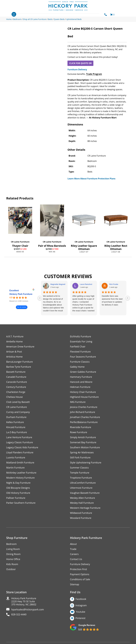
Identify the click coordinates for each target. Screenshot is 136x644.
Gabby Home (77, 367)
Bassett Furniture (16, 372)
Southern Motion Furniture (85, 448)
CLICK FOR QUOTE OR (80, 63)
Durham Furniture (16, 417)
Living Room (13, 549)
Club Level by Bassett (18, 402)
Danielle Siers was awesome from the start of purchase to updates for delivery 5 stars (112, 300)
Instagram (81, 606)
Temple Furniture (80, 473)
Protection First (78, 570)
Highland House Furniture (84, 397)
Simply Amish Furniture (83, 437)
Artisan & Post (14, 352)
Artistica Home (14, 357)
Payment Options (80, 575)
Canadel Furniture (16, 377)
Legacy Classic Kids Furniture (22, 448)
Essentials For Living (81, 342)
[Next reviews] (127, 298)
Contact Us (76, 559)
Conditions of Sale (80, 580)
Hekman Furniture (80, 387)
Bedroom (11, 544)
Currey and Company (18, 412)
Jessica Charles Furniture (84, 407)
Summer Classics (79, 468)
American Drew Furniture (20, 347)
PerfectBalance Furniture (84, 422)
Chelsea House (14, 397)
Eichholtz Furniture (80, 336)
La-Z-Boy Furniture (17, 432)
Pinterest (80, 618)
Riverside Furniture (81, 427)
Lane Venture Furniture (19, 437)
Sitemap (75, 585)
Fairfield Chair (78, 347)
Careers (74, 554)
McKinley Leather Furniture (21, 473)
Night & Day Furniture (18, 483)
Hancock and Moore (81, 382)
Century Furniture (16, 387)
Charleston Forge (16, 392)
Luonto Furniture (16, 458)
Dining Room (13, 554)
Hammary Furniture (81, 377)
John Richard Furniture (83, 412)
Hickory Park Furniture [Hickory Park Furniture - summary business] (21, 294)
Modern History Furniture (20, 478)
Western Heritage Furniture (85, 508)
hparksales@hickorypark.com (28, 610)
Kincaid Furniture (16, 427)
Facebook (81, 599)
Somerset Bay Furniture (83, 443)
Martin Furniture (15, 468)
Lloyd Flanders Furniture (20, 453)
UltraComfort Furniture (83, 483)
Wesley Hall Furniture (82, 503)
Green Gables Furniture (83, 372)
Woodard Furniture (81, 518)
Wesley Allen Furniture (82, 498)
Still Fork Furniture (80, 458)
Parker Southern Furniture (21, 503)
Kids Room (12, 564)
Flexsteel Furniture (80, 352)
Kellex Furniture (15, 422)
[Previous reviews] (40, 298)
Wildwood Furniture (81, 513)
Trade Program (94, 74)
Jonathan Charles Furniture (85, 417)
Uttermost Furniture (81, 488)
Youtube (81, 612)
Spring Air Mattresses (82, 453)
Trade (73, 549)
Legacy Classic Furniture (20, 443)
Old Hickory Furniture (18, 493)
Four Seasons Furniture (83, 357)
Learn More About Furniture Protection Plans (91, 179)
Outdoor (11, 570)
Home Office (13, 559)
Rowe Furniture (79, 432)
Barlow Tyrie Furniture (19, 367)
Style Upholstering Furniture (86, 463)
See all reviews (22, 307)
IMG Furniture (78, 402)
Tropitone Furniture (81, 478)
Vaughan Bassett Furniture (85, 493)
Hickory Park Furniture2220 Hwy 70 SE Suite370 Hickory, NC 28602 (24, 602)
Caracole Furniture (17, 382)
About (73, 544)
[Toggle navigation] (14, 14)
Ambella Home (14, 342)
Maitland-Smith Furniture (20, 463)
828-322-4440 (19, 615)
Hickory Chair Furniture (83, 392)
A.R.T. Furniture (15, 336)
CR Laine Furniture (20, 242)
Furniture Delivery (77, 69)
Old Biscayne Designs (18, 488)
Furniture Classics (80, 362)
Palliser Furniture (16, 498)
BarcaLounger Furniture (20, 362)
